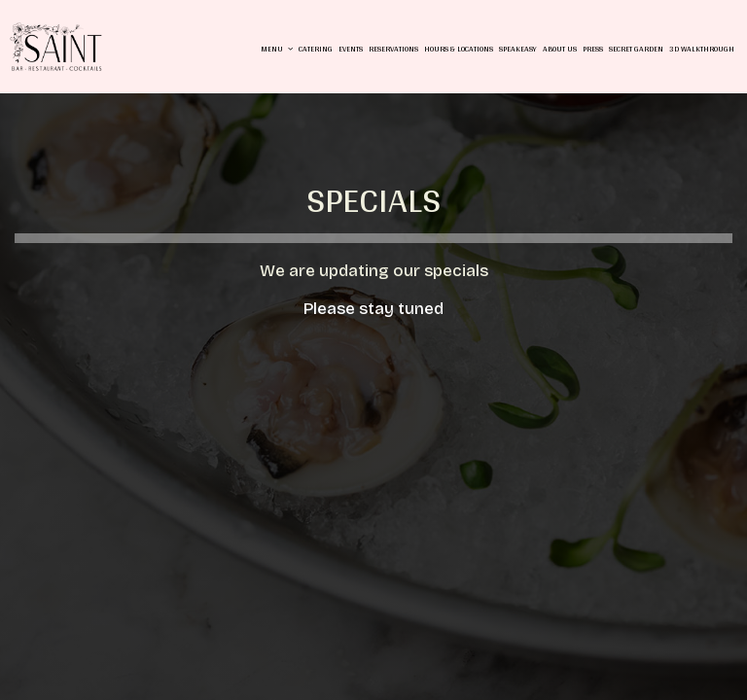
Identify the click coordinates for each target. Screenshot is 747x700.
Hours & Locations (459, 49)
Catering (316, 49)
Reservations (393, 49)
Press (593, 49)
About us (560, 49)
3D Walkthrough (702, 49)
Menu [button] (277, 49)
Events (351, 49)
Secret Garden (636, 49)
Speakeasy (518, 49)
